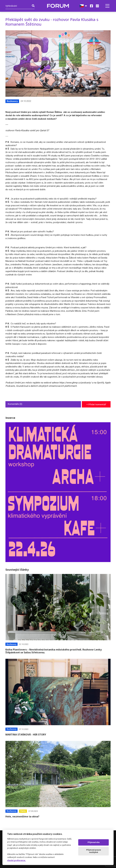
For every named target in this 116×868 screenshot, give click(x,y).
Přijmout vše (94, 842)
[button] (107, 6)
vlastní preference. (17, 860)
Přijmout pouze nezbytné (94, 851)
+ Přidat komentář (96, 404)
